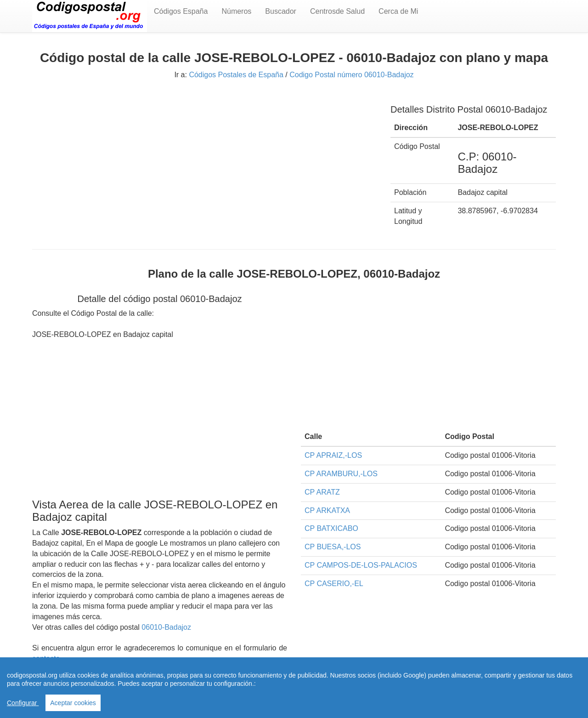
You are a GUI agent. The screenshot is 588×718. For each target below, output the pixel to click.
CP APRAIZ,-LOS (333, 455)
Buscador (281, 11)
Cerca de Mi (398, 11)
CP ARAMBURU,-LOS (341, 474)
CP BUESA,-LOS (333, 547)
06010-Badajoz (166, 627)
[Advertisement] (204, 160)
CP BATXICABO (331, 528)
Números (236, 11)
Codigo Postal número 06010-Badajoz (351, 75)
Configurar (23, 703)
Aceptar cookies (73, 703)
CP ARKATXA (327, 510)
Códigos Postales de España (236, 75)
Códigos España (181, 11)
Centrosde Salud (337, 11)
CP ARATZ (322, 492)
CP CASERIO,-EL (334, 584)
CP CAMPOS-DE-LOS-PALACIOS (361, 565)
